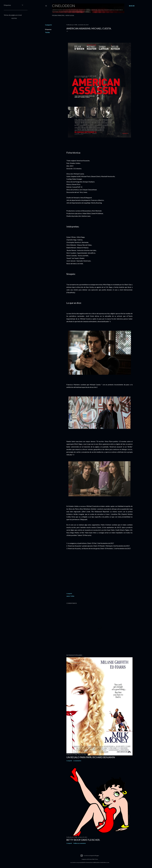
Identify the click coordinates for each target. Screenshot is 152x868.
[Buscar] (132, 6)
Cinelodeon (63, 6)
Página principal (58, 15)
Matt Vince (95, 859)
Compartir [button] (48, 25)
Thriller (47, 32)
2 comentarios (77, 761)
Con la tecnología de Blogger (90, 856)
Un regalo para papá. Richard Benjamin (91, 757)
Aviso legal (70, 15)
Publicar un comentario (80, 843)
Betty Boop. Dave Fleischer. (83, 840)
